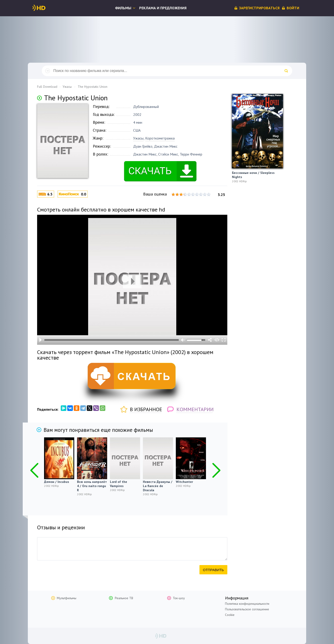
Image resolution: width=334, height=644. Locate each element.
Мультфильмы (67, 598)
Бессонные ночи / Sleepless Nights (253, 175)
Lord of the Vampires (119, 484)
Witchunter (184, 482)
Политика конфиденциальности (247, 604)
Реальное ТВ (124, 598)
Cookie (230, 615)
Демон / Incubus (57, 482)
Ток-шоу (179, 598)
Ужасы (138, 138)
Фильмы (123, 8)
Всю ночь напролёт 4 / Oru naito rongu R (92, 486)
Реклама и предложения (163, 8)
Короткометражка (160, 138)
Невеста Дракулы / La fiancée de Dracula (158, 486)
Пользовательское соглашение (247, 609)
